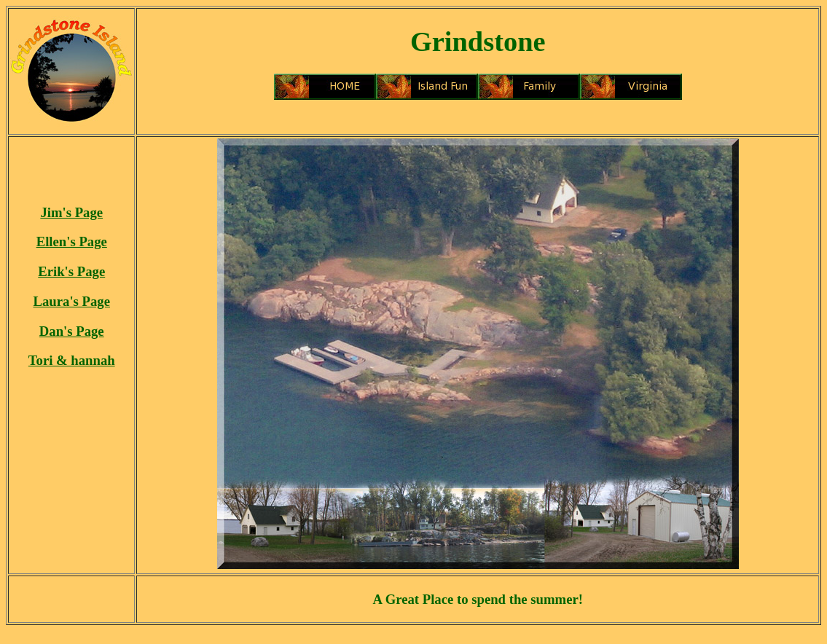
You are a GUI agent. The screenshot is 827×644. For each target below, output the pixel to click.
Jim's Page (71, 212)
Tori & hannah (72, 360)
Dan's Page (72, 331)
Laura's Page (72, 301)
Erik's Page (71, 271)
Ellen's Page (72, 241)
